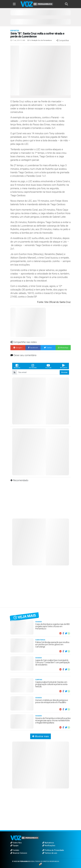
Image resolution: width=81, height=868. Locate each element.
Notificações (49, 846)
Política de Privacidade (53, 850)
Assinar (64, 372)
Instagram (33, 366)
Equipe (14, 846)
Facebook (17, 366)
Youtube (48, 366)
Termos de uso (50, 853)
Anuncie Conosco (19, 853)
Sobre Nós (16, 843)
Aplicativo (64, 366)
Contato (15, 850)
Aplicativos (48, 843)
